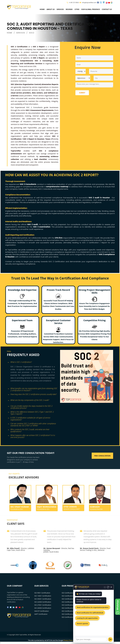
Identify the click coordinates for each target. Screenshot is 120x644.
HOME (10, 33)
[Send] (110, 639)
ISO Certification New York (71, 593)
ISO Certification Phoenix (71, 608)
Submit (82, 93)
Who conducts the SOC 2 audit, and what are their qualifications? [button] (29, 430)
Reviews (69, 9)
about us (51, 9)
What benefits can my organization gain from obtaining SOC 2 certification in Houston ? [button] (32, 389)
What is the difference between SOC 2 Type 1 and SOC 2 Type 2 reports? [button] (31, 412)
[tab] (33, 362)
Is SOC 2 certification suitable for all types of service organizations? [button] (29, 418)
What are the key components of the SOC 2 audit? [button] (28, 400)
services (60, 9)
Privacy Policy (68, 640)
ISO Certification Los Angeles (72, 596)
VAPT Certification (41, 614)
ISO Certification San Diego (72, 614)
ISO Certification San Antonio (72, 617)
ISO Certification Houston (71, 602)
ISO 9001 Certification (42, 593)
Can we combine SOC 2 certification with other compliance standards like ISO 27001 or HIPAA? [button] (32, 424)
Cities (77, 9)
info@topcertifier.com (88, 3)
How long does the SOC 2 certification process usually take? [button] (32, 394)
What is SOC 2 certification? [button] (20, 362)
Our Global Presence (91, 9)
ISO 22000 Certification (43, 602)
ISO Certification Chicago (71, 599)
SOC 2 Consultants (34, 107)
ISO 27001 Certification (43, 605)
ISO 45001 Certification (43, 599)
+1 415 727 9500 (74, 3)
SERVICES (21, 33)
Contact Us (107, 9)
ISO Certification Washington (72, 605)
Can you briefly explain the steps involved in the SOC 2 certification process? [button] (30, 406)
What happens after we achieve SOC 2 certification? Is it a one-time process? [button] (31, 436)
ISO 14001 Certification (43, 596)
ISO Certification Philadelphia (72, 611)
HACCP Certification (42, 611)
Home (42, 9)
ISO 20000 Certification (43, 608)
